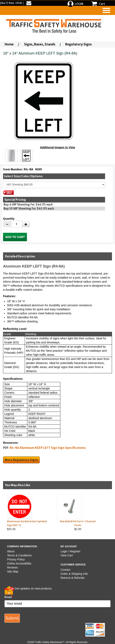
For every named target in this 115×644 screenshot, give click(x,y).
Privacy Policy (16, 559)
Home (9, 44)
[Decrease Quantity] (7, 224)
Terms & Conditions (19, 555)
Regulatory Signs (78, 44)
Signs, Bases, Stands (40, 44)
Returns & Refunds (72, 578)
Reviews (12, 567)
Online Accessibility (19, 563)
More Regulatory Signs (21, 460)
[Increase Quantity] (26, 224)
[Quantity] (17, 224)
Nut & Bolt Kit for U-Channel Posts (78, 523)
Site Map (13, 572)
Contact (65, 570)
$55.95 (28, 512)
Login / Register (70, 551)
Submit (12, 618)
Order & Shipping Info (74, 574)
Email (9, 597)
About (11, 551)
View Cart (67, 555)
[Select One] (54, 185)
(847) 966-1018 (11, 3)
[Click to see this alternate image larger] (11, 156)
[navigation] (106, 10)
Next (109, 512)
